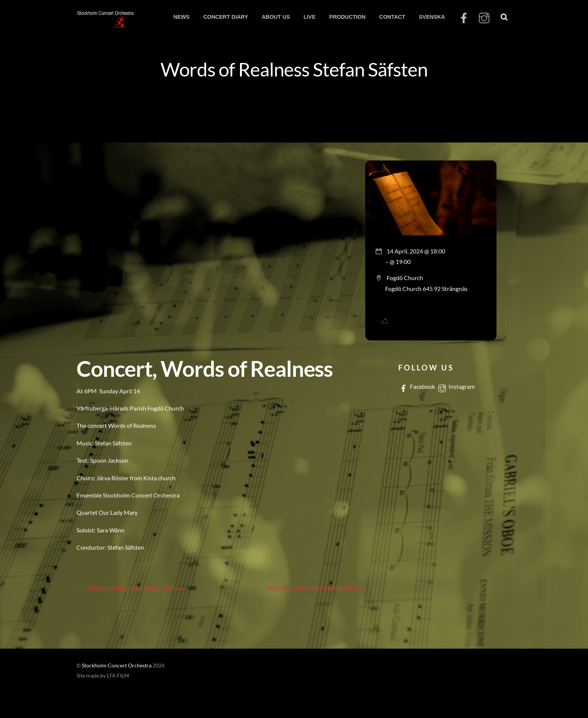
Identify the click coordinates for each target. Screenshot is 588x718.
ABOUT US (276, 17)
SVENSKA (432, 17)
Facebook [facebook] (417, 386)
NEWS (181, 17)
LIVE (310, 17)
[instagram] (484, 18)
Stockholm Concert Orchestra (117, 666)
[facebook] (464, 18)
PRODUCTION (347, 17)
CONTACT (392, 17)
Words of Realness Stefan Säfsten (294, 69)
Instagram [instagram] (456, 386)
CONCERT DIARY (226, 17)
